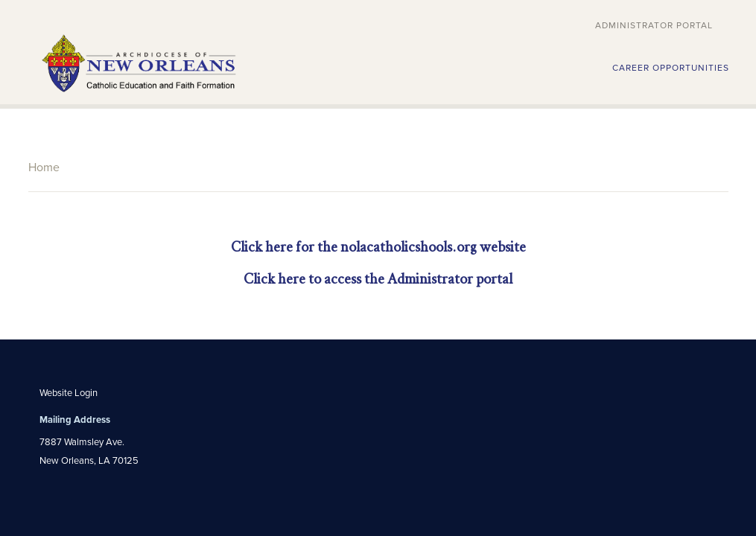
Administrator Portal (654, 25)
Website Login (69, 393)
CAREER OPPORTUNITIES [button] (671, 68)
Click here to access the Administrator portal (378, 279)
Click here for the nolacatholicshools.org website (378, 247)
